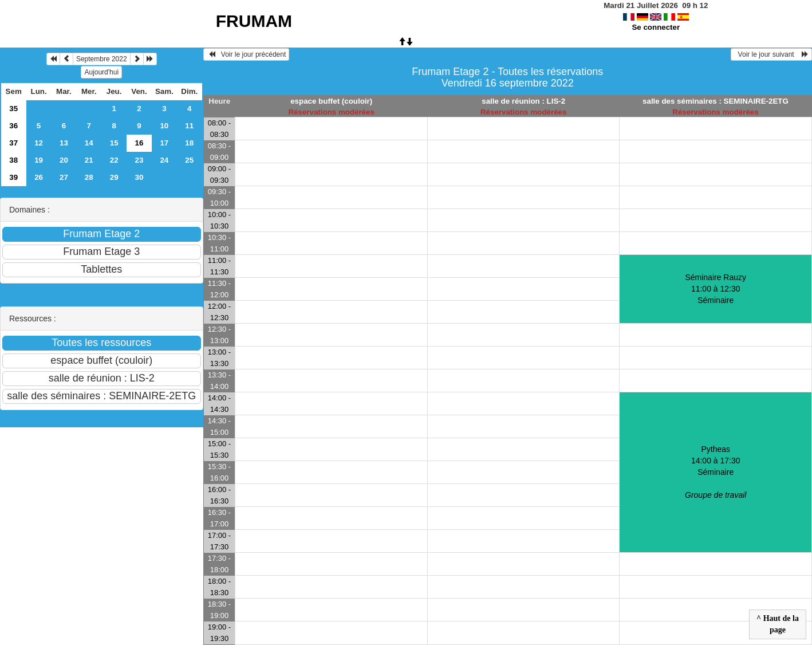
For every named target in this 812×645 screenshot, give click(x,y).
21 (89, 160)
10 (164, 126)
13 (64, 143)
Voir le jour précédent (247, 54)
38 (13, 160)
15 (114, 143)
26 (39, 177)
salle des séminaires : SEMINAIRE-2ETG (716, 101)
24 (164, 160)
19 (39, 160)
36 (13, 126)
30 (139, 177)
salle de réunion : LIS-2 (523, 101)
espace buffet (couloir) (331, 101)
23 (139, 160)
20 (64, 160)
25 (189, 160)
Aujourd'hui (101, 72)
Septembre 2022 (102, 59)
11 (189, 126)
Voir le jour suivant (771, 54)
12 (39, 143)
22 (114, 160)
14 (89, 143)
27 (64, 177)
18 (189, 143)
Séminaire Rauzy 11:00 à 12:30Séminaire (716, 289)
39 (13, 177)
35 (13, 109)
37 (13, 143)
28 (89, 177)
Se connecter (656, 27)
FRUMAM (254, 21)
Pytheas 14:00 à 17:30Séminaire (716, 472)
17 (164, 143)
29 (114, 177)
